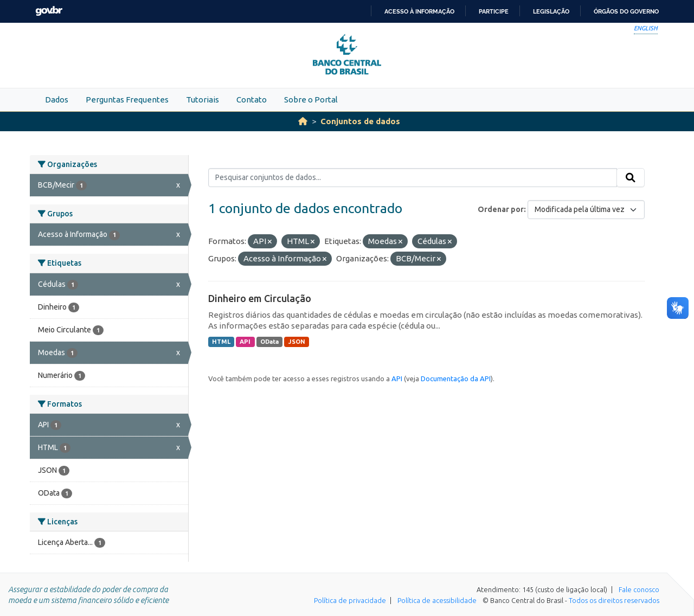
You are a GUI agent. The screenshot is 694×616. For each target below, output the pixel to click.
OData (269, 342)
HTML (221, 342)
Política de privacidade (350, 600)
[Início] (303, 121)
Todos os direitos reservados (614, 600)
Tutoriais (203, 100)
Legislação (551, 11)
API (245, 342)
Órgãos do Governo (626, 11)
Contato (252, 100)
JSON (297, 342)
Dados (57, 100)
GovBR (49, 11)
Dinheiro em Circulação (260, 298)
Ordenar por (501, 209)
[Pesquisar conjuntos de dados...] (413, 178)
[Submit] (631, 178)
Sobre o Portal (311, 100)
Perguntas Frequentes (127, 100)
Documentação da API (456, 378)
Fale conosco (639, 589)
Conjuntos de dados (360, 121)
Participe (494, 11)
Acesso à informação (419, 11)
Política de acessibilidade (437, 600)
